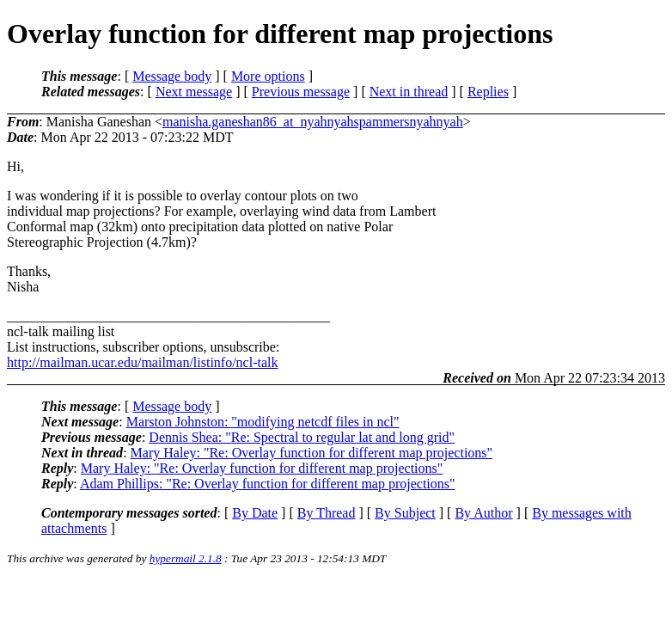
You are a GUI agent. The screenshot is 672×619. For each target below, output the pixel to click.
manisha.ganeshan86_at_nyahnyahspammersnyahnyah (313, 122)
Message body (172, 76)
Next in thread (409, 92)
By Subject (405, 513)
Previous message (301, 92)
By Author (483, 513)
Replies (488, 92)
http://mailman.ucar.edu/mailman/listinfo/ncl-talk (142, 362)
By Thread (327, 513)
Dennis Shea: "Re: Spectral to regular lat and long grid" (302, 437)
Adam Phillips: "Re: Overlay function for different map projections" (268, 484)
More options (268, 76)
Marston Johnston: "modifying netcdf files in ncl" (263, 422)
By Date (255, 513)
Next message (194, 92)
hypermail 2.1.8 (186, 558)
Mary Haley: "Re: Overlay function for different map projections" (312, 453)
